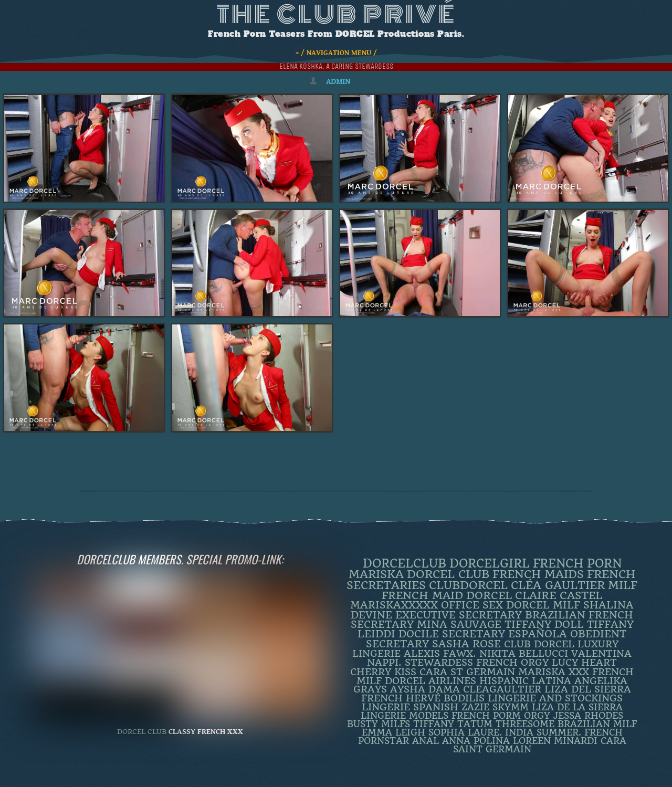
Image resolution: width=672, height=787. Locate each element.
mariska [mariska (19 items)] (376, 574)
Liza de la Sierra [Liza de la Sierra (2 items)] (577, 707)
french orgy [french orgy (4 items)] (512, 662)
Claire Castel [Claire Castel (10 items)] (559, 595)
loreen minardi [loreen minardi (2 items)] (555, 741)
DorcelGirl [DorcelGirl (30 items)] (490, 563)
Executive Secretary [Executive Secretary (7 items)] (459, 615)
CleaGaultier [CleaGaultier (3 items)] (502, 689)
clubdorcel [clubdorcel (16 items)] (468, 585)
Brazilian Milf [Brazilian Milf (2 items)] (597, 724)
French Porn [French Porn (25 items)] (577, 563)
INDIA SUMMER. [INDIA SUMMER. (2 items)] (543, 732)
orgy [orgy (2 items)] (537, 716)
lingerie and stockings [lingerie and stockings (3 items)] (555, 698)
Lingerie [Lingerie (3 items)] (386, 707)
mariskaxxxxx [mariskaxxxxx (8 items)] (394, 605)
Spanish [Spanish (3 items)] (436, 707)
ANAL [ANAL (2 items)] (426, 741)
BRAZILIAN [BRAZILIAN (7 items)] (555, 615)
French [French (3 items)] (382, 698)
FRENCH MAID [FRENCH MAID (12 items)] (422, 595)
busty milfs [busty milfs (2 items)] (379, 724)
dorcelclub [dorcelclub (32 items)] (405, 564)
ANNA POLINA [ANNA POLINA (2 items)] (476, 741)
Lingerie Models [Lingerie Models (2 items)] (405, 716)
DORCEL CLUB (142, 732)
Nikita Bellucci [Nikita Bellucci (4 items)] (524, 653)
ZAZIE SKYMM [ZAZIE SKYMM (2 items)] (495, 707)
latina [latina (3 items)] (552, 681)
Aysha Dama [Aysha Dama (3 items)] (425, 689)
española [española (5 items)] (538, 634)
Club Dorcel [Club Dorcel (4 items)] (539, 644)
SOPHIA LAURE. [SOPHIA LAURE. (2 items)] (465, 732)
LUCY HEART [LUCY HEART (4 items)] (584, 662)
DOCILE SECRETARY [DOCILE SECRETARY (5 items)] (452, 634)
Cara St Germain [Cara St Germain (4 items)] (467, 672)
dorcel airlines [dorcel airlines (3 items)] (430, 681)
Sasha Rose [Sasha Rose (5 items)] (466, 644)
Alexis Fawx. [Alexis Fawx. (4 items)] (440, 653)
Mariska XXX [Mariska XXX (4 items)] (554, 672)
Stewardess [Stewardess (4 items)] (439, 662)
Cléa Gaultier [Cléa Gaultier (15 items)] (558, 585)
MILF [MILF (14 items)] (623, 585)
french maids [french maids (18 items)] (538, 574)
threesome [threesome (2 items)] (525, 724)
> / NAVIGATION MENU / (336, 53)
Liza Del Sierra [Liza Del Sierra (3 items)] (588, 689)
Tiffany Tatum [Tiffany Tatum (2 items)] (453, 724)
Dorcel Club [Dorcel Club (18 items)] (448, 574)
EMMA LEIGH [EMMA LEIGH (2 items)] (393, 732)
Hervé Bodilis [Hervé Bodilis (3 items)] (445, 698)
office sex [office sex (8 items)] (472, 605)
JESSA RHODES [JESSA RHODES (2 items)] (588, 716)
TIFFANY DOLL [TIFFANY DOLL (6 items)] (544, 625)
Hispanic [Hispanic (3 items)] (504, 681)
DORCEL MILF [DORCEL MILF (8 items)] (543, 605)
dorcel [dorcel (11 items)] (489, 595)
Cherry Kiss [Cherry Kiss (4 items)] (383, 672)
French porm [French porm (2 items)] (486, 716)
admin (338, 82)
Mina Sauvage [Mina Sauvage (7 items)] (459, 625)
